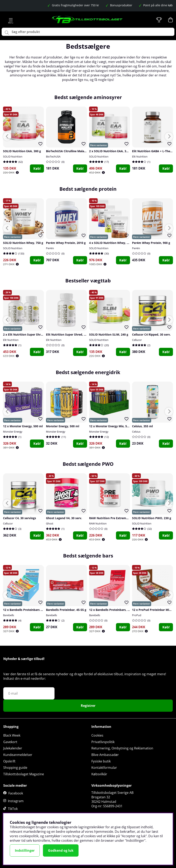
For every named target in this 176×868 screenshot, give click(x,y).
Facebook (16, 793)
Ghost (50, 523)
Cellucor (137, 340)
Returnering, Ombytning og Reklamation (122, 748)
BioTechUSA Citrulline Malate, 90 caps (72, 151)
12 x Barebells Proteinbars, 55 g (111, 610)
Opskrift (9, 761)
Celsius (136, 432)
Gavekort (10, 742)
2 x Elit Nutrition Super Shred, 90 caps (30, 334)
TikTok (13, 809)
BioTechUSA (53, 156)
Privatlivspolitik (103, 742)
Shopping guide (15, 768)
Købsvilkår (99, 774)
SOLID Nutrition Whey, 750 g (23, 243)
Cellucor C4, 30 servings (20, 518)
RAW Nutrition (98, 523)
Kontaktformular (104, 768)
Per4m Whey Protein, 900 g (151, 243)
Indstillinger (25, 850)
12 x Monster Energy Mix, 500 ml (112, 426)
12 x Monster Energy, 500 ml (23, 426)
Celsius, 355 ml (142, 426)
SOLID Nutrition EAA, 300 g (22, 151)
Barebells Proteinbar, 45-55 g (66, 610)
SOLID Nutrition (13, 156)
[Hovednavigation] (11, 20)
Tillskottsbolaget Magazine (24, 774)
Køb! (37, 169)
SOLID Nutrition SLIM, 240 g (109, 334)
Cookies (97, 735)
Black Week (12, 735)
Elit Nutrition (140, 156)
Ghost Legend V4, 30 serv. (64, 518)
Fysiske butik (101, 761)
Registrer (88, 706)
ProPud (137, 615)
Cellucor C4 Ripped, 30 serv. (151, 334)
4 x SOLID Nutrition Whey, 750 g (112, 243)
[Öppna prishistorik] (17, 172)
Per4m (50, 248)
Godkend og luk (61, 850)
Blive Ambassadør (105, 755)
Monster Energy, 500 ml (63, 426)
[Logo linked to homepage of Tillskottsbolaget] (87, 20)
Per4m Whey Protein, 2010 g (66, 243)
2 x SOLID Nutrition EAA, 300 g (110, 151)
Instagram (16, 801)
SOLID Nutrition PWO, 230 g (152, 518)
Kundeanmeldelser (18, 755)
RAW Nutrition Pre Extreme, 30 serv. (115, 518)
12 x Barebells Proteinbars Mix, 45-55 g (30, 610)
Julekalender (13, 748)
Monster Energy (13, 432)
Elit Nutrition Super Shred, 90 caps (70, 334)
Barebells (9, 615)
